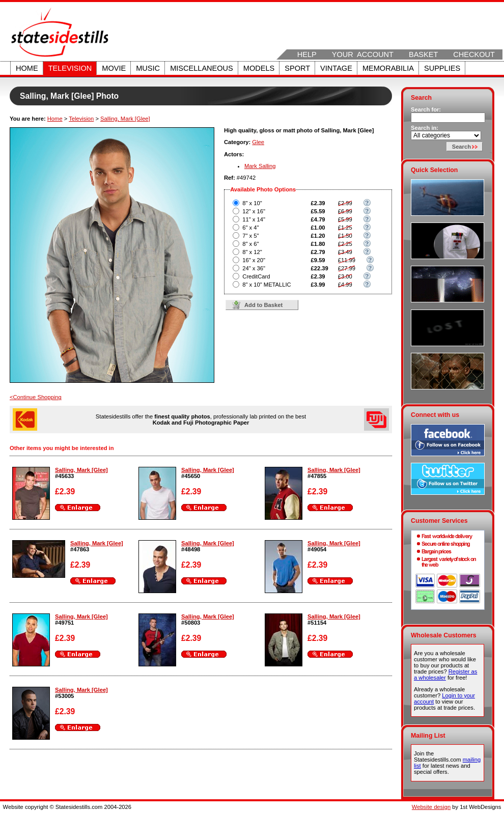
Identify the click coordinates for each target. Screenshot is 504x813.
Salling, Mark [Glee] (125, 119)
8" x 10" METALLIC (267, 285)
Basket (423, 54)
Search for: (426, 109)
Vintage (336, 68)
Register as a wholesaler (445, 675)
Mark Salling (260, 166)
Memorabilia (388, 68)
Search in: (425, 128)
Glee (258, 142)
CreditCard (256, 276)
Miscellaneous (202, 68)
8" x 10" (252, 203)
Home (27, 68)
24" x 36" (254, 268)
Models (259, 68)
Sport (297, 68)
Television (70, 68)
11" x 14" (254, 219)
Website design (431, 807)
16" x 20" (254, 260)
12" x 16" (254, 211)
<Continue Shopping (36, 397)
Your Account (363, 54)
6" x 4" (250, 228)
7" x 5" (250, 236)
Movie (114, 68)
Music (148, 68)
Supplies (442, 68)
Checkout (474, 54)
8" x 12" (252, 252)
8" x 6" (250, 244)
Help (307, 54)
